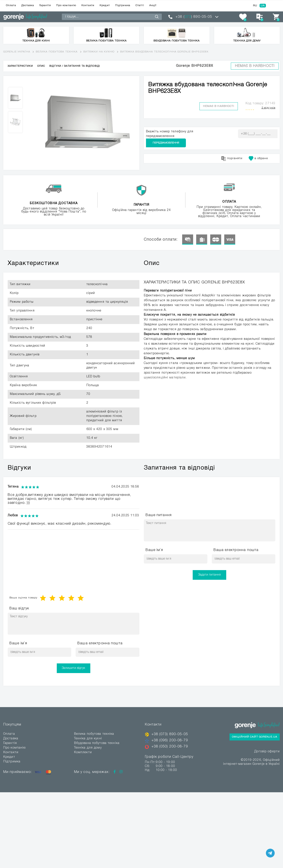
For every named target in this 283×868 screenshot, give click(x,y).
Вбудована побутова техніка (97, 743)
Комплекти (83, 752)
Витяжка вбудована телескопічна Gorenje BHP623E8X (164, 52)
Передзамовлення (258, 134)
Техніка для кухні (88, 739)
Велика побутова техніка (57, 52)
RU (255, 6)
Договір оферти (267, 752)
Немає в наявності (255, 66)
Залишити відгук (73, 668)
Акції (153, 5)
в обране (258, 150)
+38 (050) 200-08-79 (170, 746)
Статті (140, 5)
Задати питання (209, 575)
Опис (41, 66)
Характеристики (20, 66)
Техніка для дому (88, 748)
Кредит (105, 5)
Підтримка (123, 5)
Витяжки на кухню (99, 52)
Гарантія (45, 5)
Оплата (11, 5)
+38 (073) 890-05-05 (170, 734)
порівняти (232, 150)
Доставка (28, 5)
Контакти (88, 5)
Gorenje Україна (17, 52)
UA (263, 6)
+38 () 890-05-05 (194, 17)
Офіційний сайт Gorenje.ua (255, 737)
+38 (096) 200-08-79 (170, 740)
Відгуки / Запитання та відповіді (75, 66)
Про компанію (66, 5)
